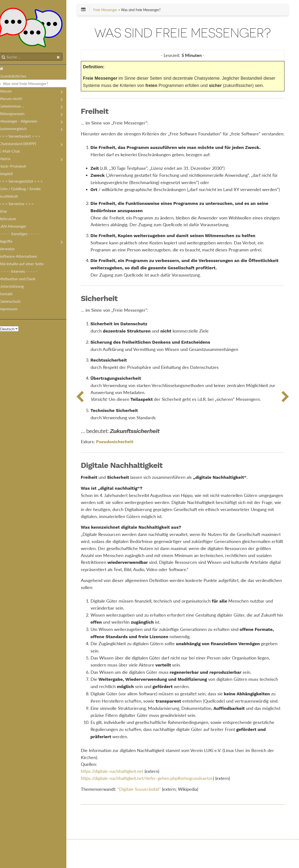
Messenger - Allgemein (23, 122)
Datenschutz (15, 302)
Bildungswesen (17, 114)
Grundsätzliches (18, 77)
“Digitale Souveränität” (146, 817)
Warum (10, 92)
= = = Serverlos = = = (21, 205)
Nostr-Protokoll (17, 167)
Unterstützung (16, 287)
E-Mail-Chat (14, 152)
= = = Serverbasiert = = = (25, 137)
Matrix (10, 159)
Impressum (13, 310)
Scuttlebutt (13, 197)
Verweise (12, 250)
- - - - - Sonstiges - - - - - (24, 235)
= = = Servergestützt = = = (26, 182)
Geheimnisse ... (17, 107)
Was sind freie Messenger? (30, 84)
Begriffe (11, 242)
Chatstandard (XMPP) (22, 144)
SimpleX (11, 174)
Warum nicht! (15, 99)
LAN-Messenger (18, 227)
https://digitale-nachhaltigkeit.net (119, 799)
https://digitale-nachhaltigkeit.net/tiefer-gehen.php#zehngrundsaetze (154, 806)
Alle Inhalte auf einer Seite (26, 265)
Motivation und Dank (22, 280)
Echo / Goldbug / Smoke (25, 190)
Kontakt (11, 295)
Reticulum (12, 220)
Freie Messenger (112, 10)
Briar (8, 212)
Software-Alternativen (23, 257)
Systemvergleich (18, 129)
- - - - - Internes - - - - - (23, 272)
